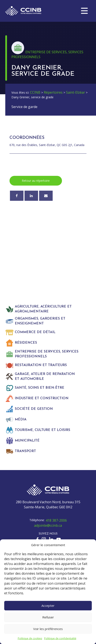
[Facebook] (17, 196)
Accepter (48, 606)
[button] (84, 11)
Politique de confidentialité (60, 638)
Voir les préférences (48, 629)
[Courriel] (46, 196)
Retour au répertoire (36, 181)
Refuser (48, 617)
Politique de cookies (30, 638)
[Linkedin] (31, 196)
